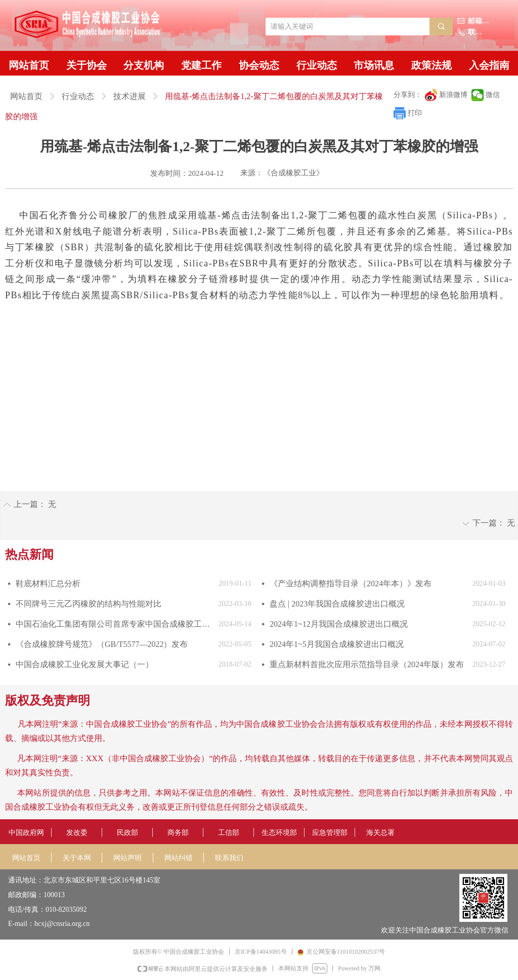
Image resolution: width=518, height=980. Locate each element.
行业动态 (78, 96)
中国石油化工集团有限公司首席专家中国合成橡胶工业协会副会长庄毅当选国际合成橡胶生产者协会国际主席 (115, 624)
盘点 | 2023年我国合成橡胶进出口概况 (337, 604)
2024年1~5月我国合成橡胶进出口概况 (337, 644)
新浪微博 (453, 95)
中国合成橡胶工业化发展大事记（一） (84, 664)
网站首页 (26, 96)
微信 (493, 95)
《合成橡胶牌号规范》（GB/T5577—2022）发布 (102, 644)
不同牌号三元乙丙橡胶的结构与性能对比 (89, 604)
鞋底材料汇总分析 (48, 584)
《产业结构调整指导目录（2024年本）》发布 (351, 584)
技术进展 (129, 96)
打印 (415, 113)
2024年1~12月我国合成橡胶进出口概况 (339, 624)
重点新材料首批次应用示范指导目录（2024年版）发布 (367, 664)
